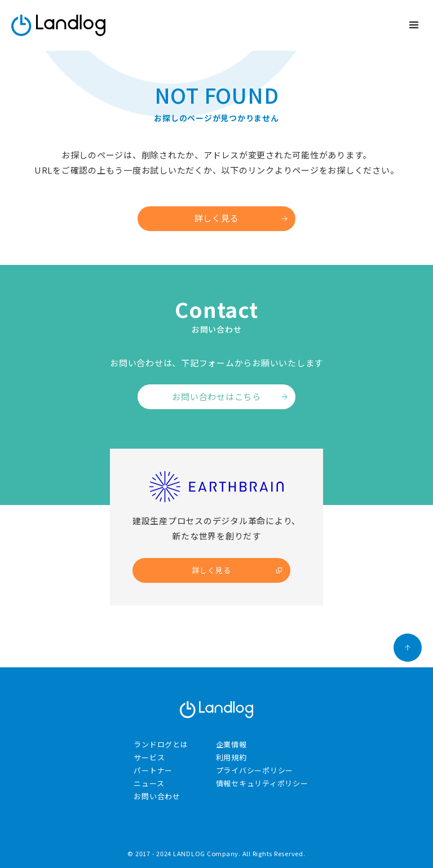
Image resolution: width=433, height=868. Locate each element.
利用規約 (231, 757)
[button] (414, 25)
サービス (149, 757)
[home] (58, 25)
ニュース (149, 783)
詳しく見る (217, 218)
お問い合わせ (157, 796)
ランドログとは (161, 744)
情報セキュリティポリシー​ (262, 783)
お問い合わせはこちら (216, 397)
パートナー (153, 770)
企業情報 (231, 744)
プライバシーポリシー (255, 770)
